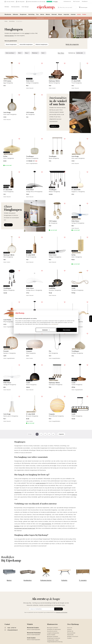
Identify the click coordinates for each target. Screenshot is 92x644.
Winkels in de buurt (73, 636)
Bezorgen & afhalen (53, 628)
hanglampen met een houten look (25, 528)
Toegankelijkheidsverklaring (55, 642)
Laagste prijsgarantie (53, 633)
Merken (48, 14)
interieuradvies (9, 36)
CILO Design (25, 7)
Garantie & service (52, 631)
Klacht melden (51, 635)
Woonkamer (8, 14)
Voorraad (54, 14)
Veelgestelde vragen (53, 640)
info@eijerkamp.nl (11, 630)
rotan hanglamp (46, 524)
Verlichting (31, 14)
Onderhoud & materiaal (54, 638)
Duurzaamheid (71, 633)
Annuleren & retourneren (54, 629)
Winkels (7, 7)
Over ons (70, 628)
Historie (69, 629)
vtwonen (73, 14)
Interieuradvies (15, 7)
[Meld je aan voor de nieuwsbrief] (42, 609)
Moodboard (85, 1)
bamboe (17, 526)
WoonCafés (70, 635)
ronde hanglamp (41, 483)
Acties (79, 14)
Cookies (69, 638)
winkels (27, 33)
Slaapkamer (23, 14)
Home (6, 21)
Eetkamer (16, 14)
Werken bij (70, 631)
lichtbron (74, 495)
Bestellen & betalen (53, 636)
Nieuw (60, 14)
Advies (42, 14)
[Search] (67, 7)
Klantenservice (67, 1)
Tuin (37, 14)
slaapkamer (18, 492)
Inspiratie (66, 14)
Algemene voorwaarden (62, 612)
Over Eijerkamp (73, 624)
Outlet (84, 14)
